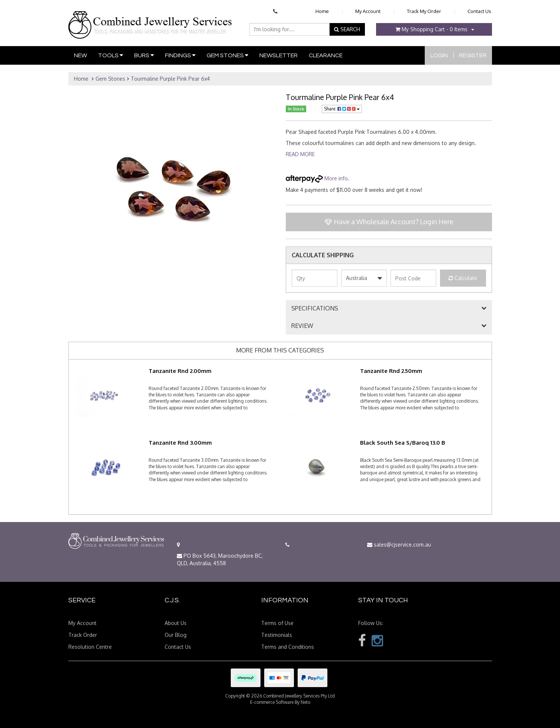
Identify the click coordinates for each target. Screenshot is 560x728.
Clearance (326, 55)
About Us (176, 623)
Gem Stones (227, 55)
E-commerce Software (272, 702)
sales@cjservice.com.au (399, 545)
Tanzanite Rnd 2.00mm (180, 371)
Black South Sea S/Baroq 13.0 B (403, 443)
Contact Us (479, 11)
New (80, 55)
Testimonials (277, 635)
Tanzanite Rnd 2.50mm (391, 371)
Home (322, 11)
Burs (144, 55)
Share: (342, 109)
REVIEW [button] (302, 326)
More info (317, 178)
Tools (111, 55)
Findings (180, 55)
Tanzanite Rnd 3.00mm (180, 443)
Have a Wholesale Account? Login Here (389, 222)
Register (473, 55)
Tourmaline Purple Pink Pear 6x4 (170, 79)
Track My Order (424, 11)
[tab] (389, 309)
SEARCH (347, 29)
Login (439, 55)
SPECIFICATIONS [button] (315, 309)
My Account (368, 11)
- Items (431, 29)
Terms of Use (277, 623)
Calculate (463, 278)
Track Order (83, 635)
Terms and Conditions (288, 647)
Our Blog (176, 635)
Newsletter (279, 55)
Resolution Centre (90, 647)
